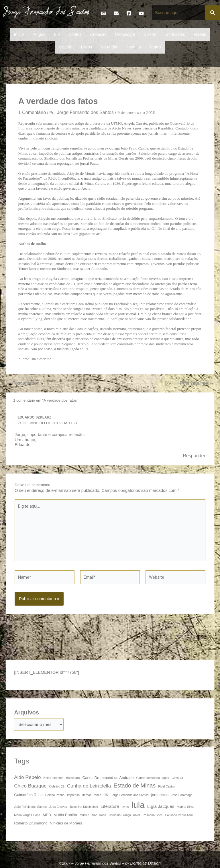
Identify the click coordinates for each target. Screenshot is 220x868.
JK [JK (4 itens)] (106, 795)
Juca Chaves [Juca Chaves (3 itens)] (58, 807)
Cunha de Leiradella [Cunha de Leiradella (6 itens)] (89, 786)
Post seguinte (197, 383)
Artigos (39, 34)
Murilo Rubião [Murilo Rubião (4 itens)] (65, 815)
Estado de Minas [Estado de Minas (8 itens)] (134, 785)
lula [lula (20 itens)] (138, 805)
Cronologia (125, 34)
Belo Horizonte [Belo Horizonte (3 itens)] (54, 778)
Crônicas (98, 34)
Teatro (155, 47)
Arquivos (26, 712)
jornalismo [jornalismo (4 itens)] (160, 795)
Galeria (66, 47)
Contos (75, 34)
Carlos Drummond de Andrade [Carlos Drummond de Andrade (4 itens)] (108, 778)
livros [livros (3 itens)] (125, 807)
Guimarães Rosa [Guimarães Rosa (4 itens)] (28, 795)
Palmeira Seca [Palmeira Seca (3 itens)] (153, 815)
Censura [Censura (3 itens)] (177, 778)
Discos (150, 34)
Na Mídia (109, 47)
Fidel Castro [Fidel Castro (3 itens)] (166, 786)
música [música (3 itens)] (85, 815)
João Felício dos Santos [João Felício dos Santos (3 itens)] (30, 807)
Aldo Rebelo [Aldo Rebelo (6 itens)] (27, 777)
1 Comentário (32, 112)
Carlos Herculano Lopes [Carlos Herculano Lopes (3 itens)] (153, 778)
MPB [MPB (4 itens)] (47, 815)
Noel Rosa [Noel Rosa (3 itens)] (99, 815)
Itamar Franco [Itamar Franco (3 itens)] (92, 795)
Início (19, 34)
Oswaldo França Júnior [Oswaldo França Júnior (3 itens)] (125, 815)
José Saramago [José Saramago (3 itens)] (182, 795)
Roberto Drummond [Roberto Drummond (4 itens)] (31, 823)
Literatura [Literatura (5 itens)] (110, 806)
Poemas (133, 47)
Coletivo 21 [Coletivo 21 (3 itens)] (57, 786)
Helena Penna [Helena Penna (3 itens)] (55, 795)
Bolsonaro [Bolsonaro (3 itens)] (73, 778)
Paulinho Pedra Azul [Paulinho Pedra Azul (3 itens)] (179, 815)
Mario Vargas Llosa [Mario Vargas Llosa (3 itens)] (27, 815)
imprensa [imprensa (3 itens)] (73, 795)
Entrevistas (175, 34)
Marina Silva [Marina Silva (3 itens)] (185, 807)
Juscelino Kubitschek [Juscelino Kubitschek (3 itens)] (84, 807)
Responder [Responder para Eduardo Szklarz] (194, 455)
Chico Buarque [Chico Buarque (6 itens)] (30, 786)
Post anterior (22, 383)
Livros (87, 47)
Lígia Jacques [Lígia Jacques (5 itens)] (161, 806)
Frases (200, 34)
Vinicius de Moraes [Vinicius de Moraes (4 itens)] (66, 823)
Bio (57, 34)
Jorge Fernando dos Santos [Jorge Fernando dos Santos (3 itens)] (130, 795)
